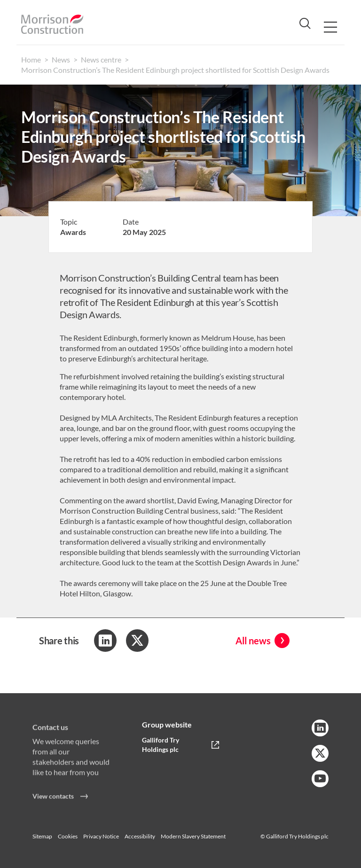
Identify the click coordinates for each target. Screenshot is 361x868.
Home (31, 59)
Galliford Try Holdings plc (161, 745)
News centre (101, 59)
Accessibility (140, 836)
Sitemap (42, 836)
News (61, 59)
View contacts (53, 800)
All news (253, 641)
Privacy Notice (101, 836)
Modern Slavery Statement (193, 836)
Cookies (68, 836)
